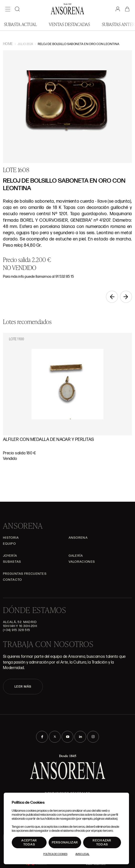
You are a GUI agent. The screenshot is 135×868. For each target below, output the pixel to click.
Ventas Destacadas (69, 24)
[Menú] (8, 9)
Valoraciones (82, 562)
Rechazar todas (102, 842)
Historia (11, 538)
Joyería (10, 556)
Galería (76, 556)
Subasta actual (20, 24)
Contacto (12, 580)
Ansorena (78, 538)
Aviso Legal (82, 854)
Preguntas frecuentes (25, 574)
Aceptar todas (29, 842)
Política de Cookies (55, 854)
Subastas (12, 562)
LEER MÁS (23, 687)
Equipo (9, 544)
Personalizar (65, 842)
